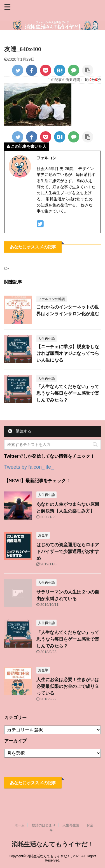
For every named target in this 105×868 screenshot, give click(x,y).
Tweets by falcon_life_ (29, 467)
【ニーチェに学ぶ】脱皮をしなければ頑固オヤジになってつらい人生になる (68, 353)
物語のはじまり (44, 825)
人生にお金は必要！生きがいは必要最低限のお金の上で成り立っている (68, 686)
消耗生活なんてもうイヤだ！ (53, 844)
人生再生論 (71, 825)
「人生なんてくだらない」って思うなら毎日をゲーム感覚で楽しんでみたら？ (68, 393)
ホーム (20, 825)
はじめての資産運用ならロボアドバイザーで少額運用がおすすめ (68, 551)
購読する (20, 431)
